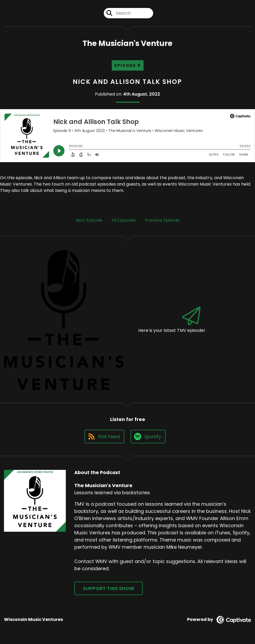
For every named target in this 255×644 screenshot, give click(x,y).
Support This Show (109, 588)
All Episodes (124, 220)
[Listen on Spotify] (148, 437)
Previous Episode (162, 220)
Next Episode (89, 220)
